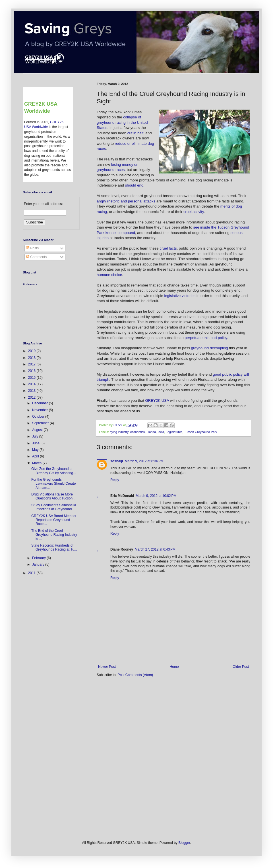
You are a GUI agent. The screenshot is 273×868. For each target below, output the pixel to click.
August (38, 430)
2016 (32, 371)
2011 (32, 573)
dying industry (119, 432)
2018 (32, 358)
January (39, 564)
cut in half (135, 133)
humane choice (109, 275)
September (41, 423)
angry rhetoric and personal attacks (126, 201)
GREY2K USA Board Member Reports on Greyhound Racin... (54, 520)
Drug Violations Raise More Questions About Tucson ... (54, 496)
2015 (32, 378)
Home (174, 667)
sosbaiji (117, 461)
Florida (151, 432)
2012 (32, 398)
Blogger (184, 843)
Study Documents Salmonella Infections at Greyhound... (54, 507)
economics (138, 432)
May (36, 450)
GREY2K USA (157, 400)
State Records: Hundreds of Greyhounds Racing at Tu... (54, 547)
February (39, 558)
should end (134, 185)
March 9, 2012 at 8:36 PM (144, 461)
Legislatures (174, 432)
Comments (36, 257)
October (39, 417)
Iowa (161, 432)
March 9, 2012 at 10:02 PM (156, 496)
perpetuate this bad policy (206, 338)
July (36, 436)
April (36, 456)
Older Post (241, 667)
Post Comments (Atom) (135, 675)
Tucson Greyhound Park (201, 432)
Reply (115, 480)
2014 (32, 384)
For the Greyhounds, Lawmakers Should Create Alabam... (53, 484)
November (41, 410)
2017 (32, 364)
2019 (32, 351)
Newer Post (107, 667)
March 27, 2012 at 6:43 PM (155, 549)
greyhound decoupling (210, 348)
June (36, 443)
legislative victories (180, 296)
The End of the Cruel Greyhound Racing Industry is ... (54, 535)
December (41, 403)
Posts (32, 248)
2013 (32, 391)
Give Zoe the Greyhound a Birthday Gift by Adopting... (54, 471)
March (37, 463)
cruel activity (194, 212)
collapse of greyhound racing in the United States (122, 122)
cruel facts (168, 248)
